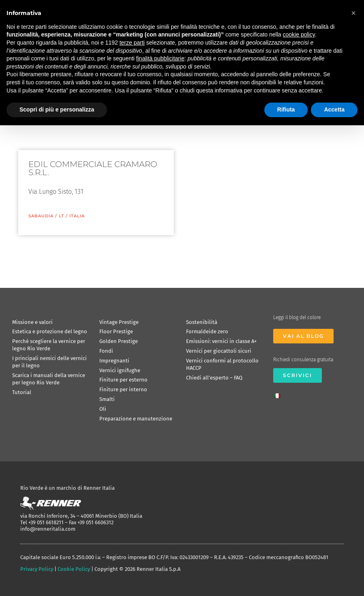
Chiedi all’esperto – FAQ (214, 378)
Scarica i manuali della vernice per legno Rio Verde (49, 379)
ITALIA (77, 216)
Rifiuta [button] (286, 109)
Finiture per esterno (123, 380)
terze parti (132, 43)
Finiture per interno (123, 389)
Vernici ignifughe (120, 370)
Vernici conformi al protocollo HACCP (222, 364)
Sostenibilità (202, 322)
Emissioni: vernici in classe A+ (221, 341)
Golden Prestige (119, 341)
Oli (103, 409)
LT (61, 216)
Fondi (106, 351)
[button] (353, 13)
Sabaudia (41, 216)
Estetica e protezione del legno (50, 331)
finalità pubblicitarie (160, 58)
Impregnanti (114, 361)
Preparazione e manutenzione (136, 419)
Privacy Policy (37, 569)
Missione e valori (32, 322)
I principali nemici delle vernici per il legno (49, 362)
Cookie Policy (74, 569)
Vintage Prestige (119, 322)
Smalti (107, 399)
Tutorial (22, 392)
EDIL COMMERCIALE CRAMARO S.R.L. (93, 168)
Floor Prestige (116, 331)
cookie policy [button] (299, 34)
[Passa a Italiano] (279, 393)
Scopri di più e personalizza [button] (57, 109)
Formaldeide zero (207, 331)
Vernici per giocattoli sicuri (219, 351)
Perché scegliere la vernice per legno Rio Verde (49, 345)
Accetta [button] (334, 109)
